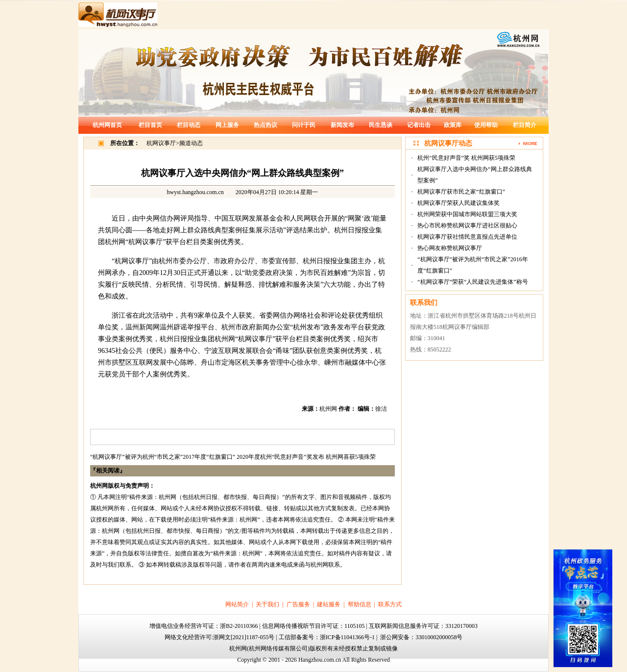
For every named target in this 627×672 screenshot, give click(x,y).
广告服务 (298, 604)
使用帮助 (486, 125)
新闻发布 (342, 125)
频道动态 (191, 143)
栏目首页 (150, 125)
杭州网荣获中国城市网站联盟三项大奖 (467, 214)
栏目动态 (189, 125)
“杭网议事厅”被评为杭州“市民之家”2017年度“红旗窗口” (163, 457)
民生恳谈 (381, 125)
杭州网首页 (107, 125)
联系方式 (390, 604)
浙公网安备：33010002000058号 (421, 637)
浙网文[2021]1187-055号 (244, 637)
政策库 (453, 125)
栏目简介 (525, 125)
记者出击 (419, 125)
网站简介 (237, 604)
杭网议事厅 (161, 143)
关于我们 (267, 604)
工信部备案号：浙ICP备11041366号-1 (327, 637)
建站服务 (329, 604)
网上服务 (227, 125)
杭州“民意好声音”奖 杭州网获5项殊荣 (466, 158)
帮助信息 (360, 604)
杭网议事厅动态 (448, 143)
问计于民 (304, 125)
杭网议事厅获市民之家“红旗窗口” (461, 192)
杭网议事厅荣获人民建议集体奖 (458, 203)
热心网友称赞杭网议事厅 (450, 248)
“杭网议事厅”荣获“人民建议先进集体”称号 (472, 282)
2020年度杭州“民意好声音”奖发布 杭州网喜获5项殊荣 (306, 457)
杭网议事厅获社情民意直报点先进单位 (467, 237)
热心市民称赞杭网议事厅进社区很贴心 (467, 225)
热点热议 (265, 125)
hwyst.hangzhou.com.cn (195, 192)
